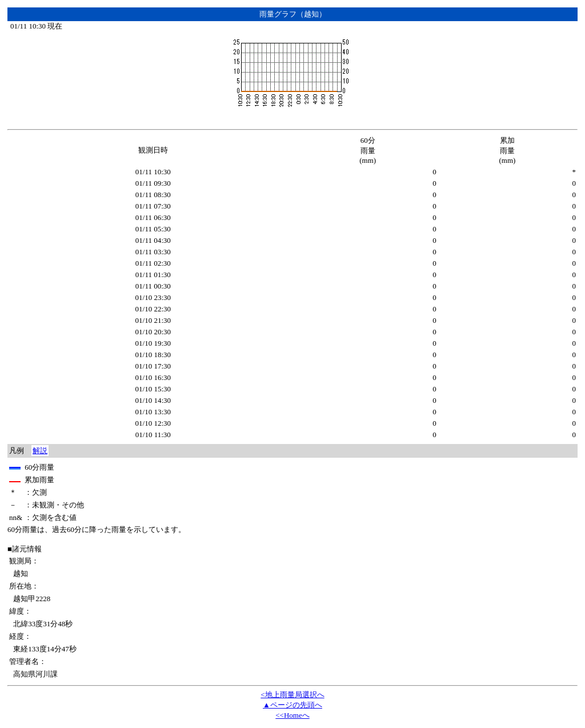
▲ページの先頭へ (292, 705)
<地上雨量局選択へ (292, 695)
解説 (40, 451)
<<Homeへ (292, 715)
